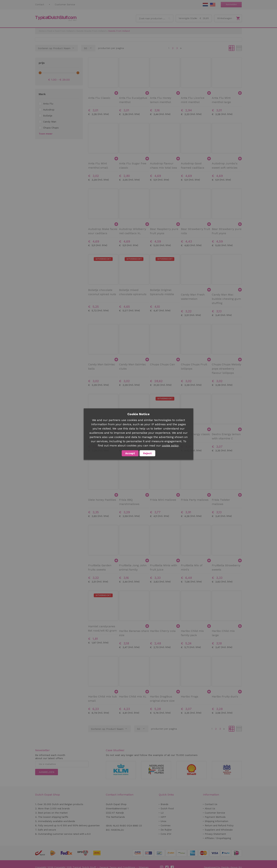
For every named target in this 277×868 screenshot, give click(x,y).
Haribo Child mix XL (133, 696)
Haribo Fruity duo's (225, 696)
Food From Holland (64, 31)
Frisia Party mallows (195, 500)
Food (50, 31)
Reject (147, 453)
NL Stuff (205, 5)
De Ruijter (166, 830)
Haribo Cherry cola (163, 631)
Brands (164, 804)
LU (162, 813)
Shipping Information (216, 821)
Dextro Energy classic (196, 434)
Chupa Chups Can (162, 364)
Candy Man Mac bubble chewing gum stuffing (226, 299)
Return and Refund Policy (219, 825)
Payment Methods (215, 817)
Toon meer (46, 134)
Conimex (166, 825)
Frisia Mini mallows (163, 500)
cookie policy (170, 445)
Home (42, 31)
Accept (130, 453)
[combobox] (155, 18)
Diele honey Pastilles (102, 500)
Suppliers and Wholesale (219, 830)
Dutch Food (167, 809)
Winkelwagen (225, 18)
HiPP (163, 817)
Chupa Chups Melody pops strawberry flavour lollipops (226, 369)
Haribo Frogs (190, 696)
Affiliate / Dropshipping (218, 838)
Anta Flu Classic (99, 98)
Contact (40, 5)
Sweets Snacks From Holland (91, 31)
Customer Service (65, 5)
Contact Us (211, 804)
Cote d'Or (166, 834)
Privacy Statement (215, 834)
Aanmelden (231, 5)
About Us (210, 809)
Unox (163, 821)
